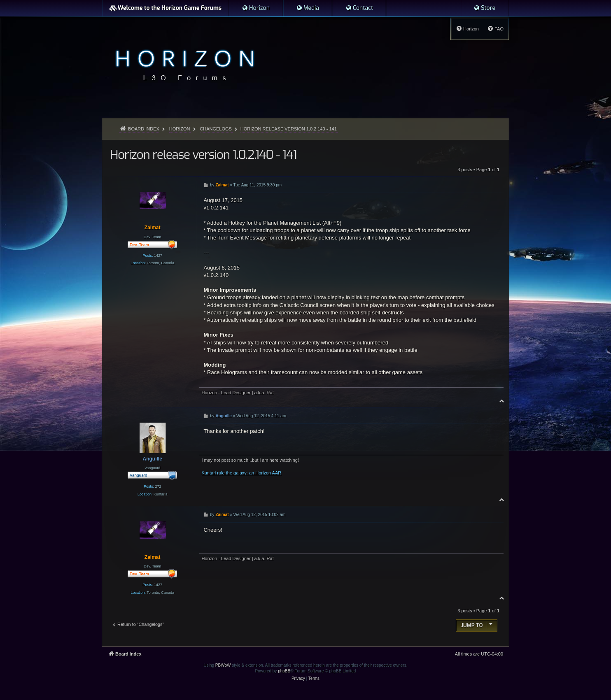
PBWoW (223, 665)
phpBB (284, 671)
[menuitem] (256, 8)
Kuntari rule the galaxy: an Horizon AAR (241, 473)
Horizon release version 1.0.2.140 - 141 (289, 129)
